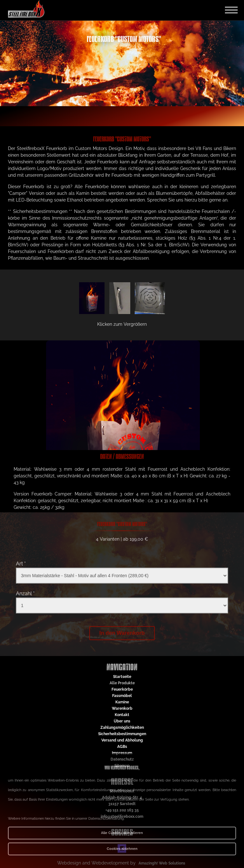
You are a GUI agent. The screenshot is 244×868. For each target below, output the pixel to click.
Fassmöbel (122, 696)
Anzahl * (25, 594)
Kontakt (122, 715)
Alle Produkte (122, 683)
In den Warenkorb (122, 633)
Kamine (122, 702)
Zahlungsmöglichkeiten (122, 728)
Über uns (122, 721)
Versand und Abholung (122, 740)
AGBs (122, 747)
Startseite (122, 677)
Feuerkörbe (122, 689)
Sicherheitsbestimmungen (122, 734)
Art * (21, 564)
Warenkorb (122, 708)
